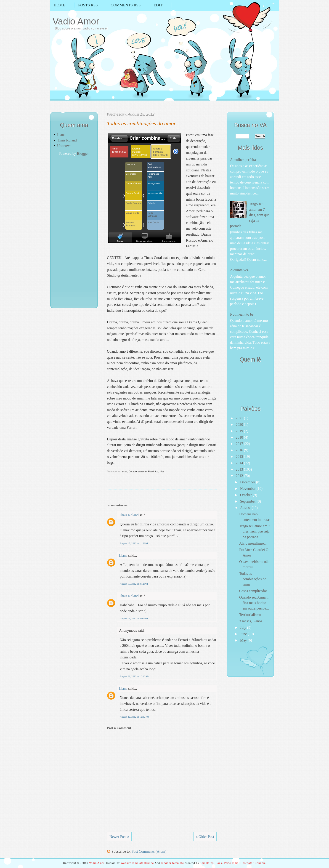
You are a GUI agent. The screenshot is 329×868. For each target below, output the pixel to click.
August (246, 508)
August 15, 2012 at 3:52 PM (134, 584)
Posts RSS (88, 5)
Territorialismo (250, 615)
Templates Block (211, 863)
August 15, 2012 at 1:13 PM (134, 543)
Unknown (64, 146)
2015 (240, 457)
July (244, 627)
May (244, 640)
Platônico (153, 471)
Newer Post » (119, 837)
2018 (240, 437)
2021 (240, 418)
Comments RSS (126, 5)
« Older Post (205, 837)
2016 (240, 450)
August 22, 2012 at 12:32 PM (134, 717)
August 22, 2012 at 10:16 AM (135, 676)
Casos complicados (253, 591)
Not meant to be (242, 314)
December (248, 482)
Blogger (83, 153)
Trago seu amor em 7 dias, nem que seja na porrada (250, 215)
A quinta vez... (241, 270)
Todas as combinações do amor (141, 123)
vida (162, 471)
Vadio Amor (76, 21)
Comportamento (138, 471)
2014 (240, 463)
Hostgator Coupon (253, 863)
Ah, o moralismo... (253, 543)
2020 (240, 425)
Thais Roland (67, 140)
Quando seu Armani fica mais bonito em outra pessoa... (254, 603)
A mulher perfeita (243, 160)
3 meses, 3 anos (251, 621)
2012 (240, 476)
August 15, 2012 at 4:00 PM (134, 618)
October (247, 495)
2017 (240, 444)
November (248, 489)
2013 (240, 469)
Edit (158, 5)
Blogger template (172, 863)
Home (59, 5)
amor (124, 471)
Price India (231, 863)
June (244, 634)
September (248, 501)
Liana (61, 135)
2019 (240, 431)
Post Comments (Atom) (149, 851)
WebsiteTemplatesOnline (137, 863)
